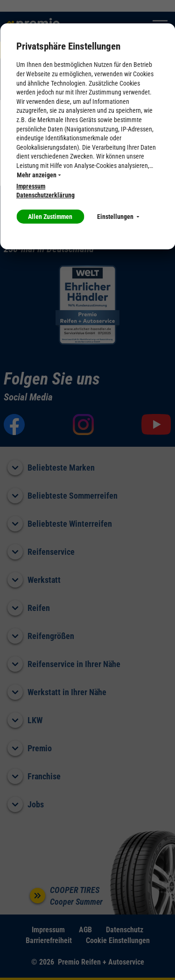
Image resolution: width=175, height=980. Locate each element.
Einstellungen (118, 217)
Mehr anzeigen (39, 175)
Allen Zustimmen (50, 217)
